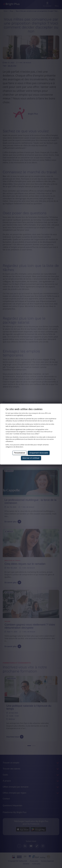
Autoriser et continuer (31, 458)
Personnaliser (20, 453)
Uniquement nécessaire (39, 453)
